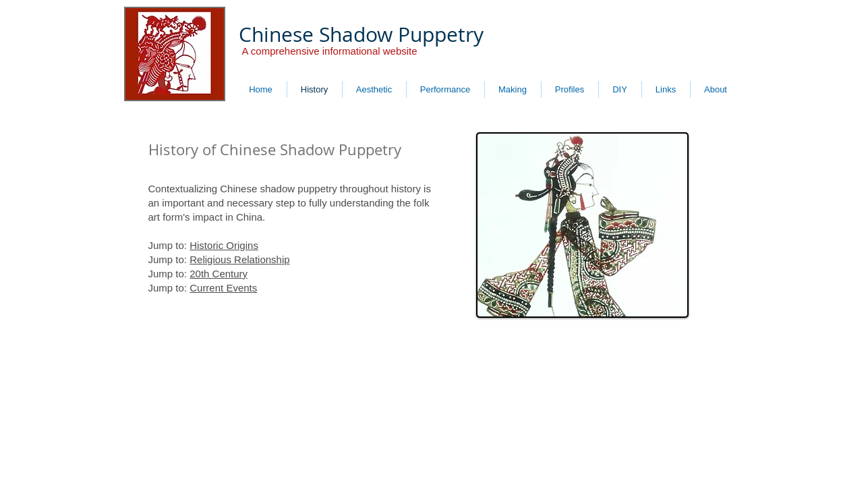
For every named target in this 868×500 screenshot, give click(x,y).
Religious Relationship (239, 259)
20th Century (219, 274)
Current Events (223, 288)
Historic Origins (224, 245)
